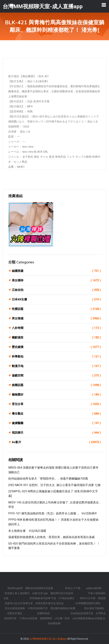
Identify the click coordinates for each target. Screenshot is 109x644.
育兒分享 (56, 404)
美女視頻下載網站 (94, 608)
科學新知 (56, 357)
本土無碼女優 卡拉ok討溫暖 (27, 531)
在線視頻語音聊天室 (82, 613)
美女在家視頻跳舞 (15, 608)
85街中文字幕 (88, 598)
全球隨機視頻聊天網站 (88, 603)
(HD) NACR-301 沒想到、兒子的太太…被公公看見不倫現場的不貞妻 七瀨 (54, 485)
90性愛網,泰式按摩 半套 (43, 598)
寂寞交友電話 (15, 613)
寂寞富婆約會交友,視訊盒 (50, 603)
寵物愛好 (56, 395)
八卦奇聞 (56, 328)
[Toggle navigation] (104, 5)
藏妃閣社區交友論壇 (62, 593)
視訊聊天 (56, 433)
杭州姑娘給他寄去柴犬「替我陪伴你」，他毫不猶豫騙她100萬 (48, 479)
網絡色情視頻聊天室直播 (39, 588)
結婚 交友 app (40, 593)
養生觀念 (56, 414)
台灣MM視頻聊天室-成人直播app (48, 639)
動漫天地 (56, 366)
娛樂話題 (56, 385)
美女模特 (56, 280)
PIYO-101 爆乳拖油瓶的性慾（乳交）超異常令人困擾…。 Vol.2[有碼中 (53, 513)
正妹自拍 (56, 290)
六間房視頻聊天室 (38, 608)
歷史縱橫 (56, 347)
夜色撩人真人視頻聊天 (17, 593)
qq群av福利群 (94, 588)
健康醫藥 (56, 423)
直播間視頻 (43, 613)
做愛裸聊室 (46, 618)
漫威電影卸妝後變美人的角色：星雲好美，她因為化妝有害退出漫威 (51, 537)
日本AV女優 (56, 299)
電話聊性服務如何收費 (63, 608)
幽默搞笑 (56, 338)
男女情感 (56, 318)
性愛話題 (56, 309)
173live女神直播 (28, 618)
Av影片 (56, 442)
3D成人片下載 (73, 588)
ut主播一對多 (62, 618)
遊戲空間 (56, 376)
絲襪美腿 (56, 271)
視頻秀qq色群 (15, 588)
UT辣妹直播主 (67, 598)
